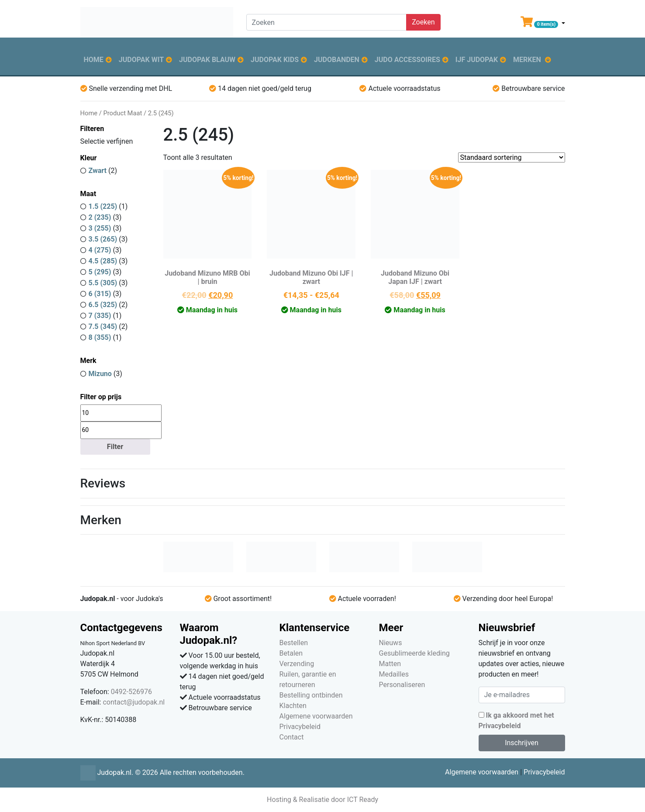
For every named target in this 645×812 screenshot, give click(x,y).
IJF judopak (477, 60)
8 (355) (100, 337)
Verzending (297, 664)
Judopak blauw (207, 60)
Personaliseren (402, 685)
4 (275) (100, 250)
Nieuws (391, 643)
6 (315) (100, 294)
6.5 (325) (103, 305)
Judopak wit (141, 60)
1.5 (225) (103, 206)
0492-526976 (131, 692)
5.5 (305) (103, 283)
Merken (527, 60)
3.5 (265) (103, 239)
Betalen (291, 653)
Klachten (293, 706)
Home (94, 60)
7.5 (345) (103, 327)
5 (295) (100, 272)
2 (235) (100, 217)
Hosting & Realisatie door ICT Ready (322, 800)
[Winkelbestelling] (512, 157)
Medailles (394, 674)
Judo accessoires (407, 60)
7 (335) (100, 316)
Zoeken (423, 22)
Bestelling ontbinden (311, 695)
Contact (292, 737)
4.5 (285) (103, 261)
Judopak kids (275, 60)
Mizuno (100, 374)
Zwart (98, 171)
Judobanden (337, 60)
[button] (543, 24)
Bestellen (294, 643)
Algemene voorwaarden (316, 716)
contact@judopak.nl (134, 702)
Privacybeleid (300, 727)
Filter (115, 447)
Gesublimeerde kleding (414, 653)
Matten (390, 664)
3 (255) (100, 228)
